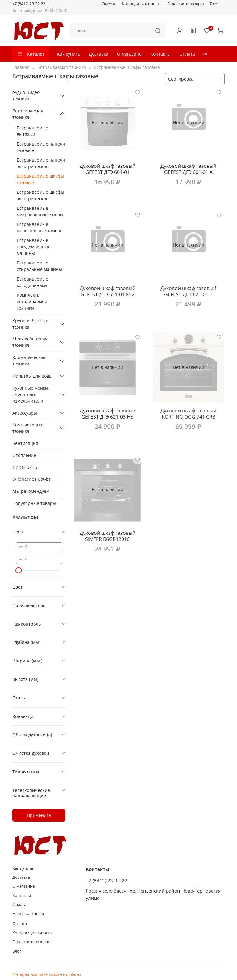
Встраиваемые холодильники (32, 282)
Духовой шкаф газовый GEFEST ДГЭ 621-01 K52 (108, 291)
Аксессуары (25, 413)
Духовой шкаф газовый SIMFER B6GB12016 (108, 536)
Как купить (69, 54)
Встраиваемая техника (62, 67)
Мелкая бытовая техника (30, 342)
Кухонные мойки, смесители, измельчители (31, 394)
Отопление (24, 455)
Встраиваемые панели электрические (41, 163)
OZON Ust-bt (26, 467)
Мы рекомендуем (31, 491)
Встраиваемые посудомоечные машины (34, 247)
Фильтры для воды (32, 376)
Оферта (109, 4)
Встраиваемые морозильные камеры (40, 227)
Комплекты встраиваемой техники (32, 301)
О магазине (129, 54)
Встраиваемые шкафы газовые (40, 179)
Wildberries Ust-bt (31, 479)
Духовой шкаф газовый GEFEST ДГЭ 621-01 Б (188, 291)
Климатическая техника (29, 361)
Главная (21, 67)
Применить (39, 815)
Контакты (160, 54)
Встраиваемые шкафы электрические (40, 195)
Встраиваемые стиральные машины (39, 266)
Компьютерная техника (29, 428)
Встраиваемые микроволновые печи (40, 211)
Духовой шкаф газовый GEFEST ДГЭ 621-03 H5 (108, 414)
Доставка (99, 54)
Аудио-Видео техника (26, 95)
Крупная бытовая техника (31, 324)
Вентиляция (25, 443)
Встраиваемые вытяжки (32, 131)
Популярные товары (34, 503)
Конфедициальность (142, 4)
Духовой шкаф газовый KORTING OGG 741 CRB (188, 414)
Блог (215, 4)
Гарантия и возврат (186, 4)
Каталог (31, 54)
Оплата (187, 54)
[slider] (19, 570)
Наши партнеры (28, 913)
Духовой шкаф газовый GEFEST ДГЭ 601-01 (108, 169)
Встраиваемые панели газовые (41, 147)
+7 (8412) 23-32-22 (29, 4)
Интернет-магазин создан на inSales (47, 974)
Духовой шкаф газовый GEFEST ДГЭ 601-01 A (188, 169)
